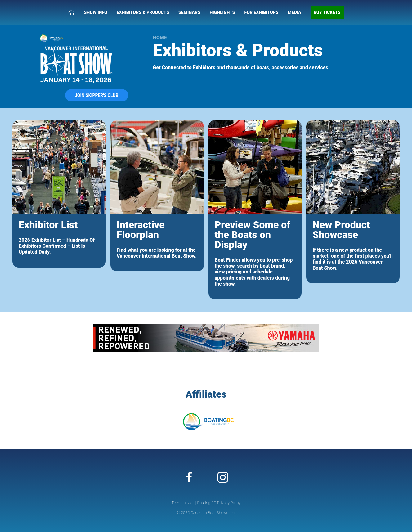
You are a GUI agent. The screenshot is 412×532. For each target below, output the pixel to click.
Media (295, 12)
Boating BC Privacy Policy (219, 503)
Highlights (222, 12)
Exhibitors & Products (143, 12)
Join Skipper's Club (96, 95)
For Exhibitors (262, 12)
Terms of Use (183, 503)
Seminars (189, 12)
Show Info (95, 12)
